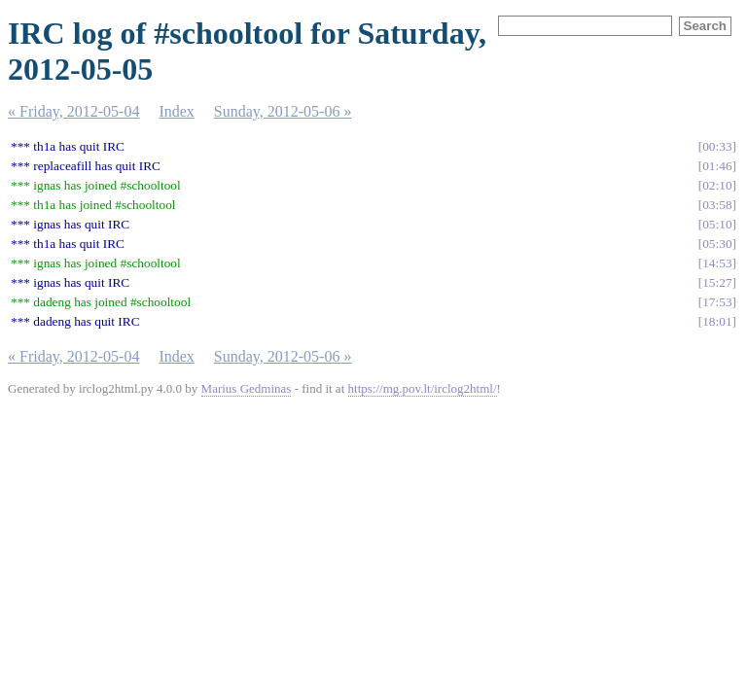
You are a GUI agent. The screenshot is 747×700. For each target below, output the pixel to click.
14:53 (717, 263)
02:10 (717, 185)
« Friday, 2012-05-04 (73, 111)
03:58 (717, 205)
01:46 (717, 166)
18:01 (717, 321)
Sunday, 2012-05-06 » (283, 111)
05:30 (717, 244)
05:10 (717, 224)
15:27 (717, 282)
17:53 (717, 302)
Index (176, 111)
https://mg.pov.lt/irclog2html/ (423, 388)
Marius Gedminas (247, 388)
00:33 (717, 146)
